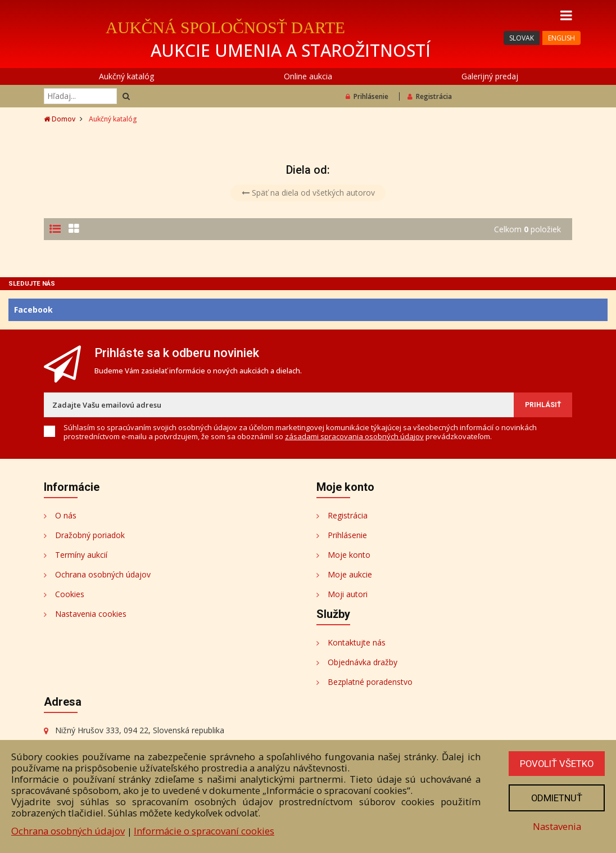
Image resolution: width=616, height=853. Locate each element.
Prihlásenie (367, 96)
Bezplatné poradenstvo (370, 682)
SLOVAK (522, 38)
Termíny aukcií (81, 555)
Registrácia (430, 96)
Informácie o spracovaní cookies (204, 831)
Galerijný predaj (490, 76)
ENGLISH (561, 38)
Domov (60, 119)
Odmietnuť (556, 798)
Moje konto (349, 555)
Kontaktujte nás (357, 642)
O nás (66, 515)
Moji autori (348, 594)
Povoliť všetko (556, 764)
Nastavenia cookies (91, 614)
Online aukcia (308, 76)
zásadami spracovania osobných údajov (354, 436)
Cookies (70, 594)
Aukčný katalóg (126, 76)
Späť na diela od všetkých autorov (308, 193)
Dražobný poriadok (90, 535)
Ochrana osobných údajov (103, 574)
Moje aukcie (350, 574)
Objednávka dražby (363, 662)
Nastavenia (556, 826)
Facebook (33, 310)
